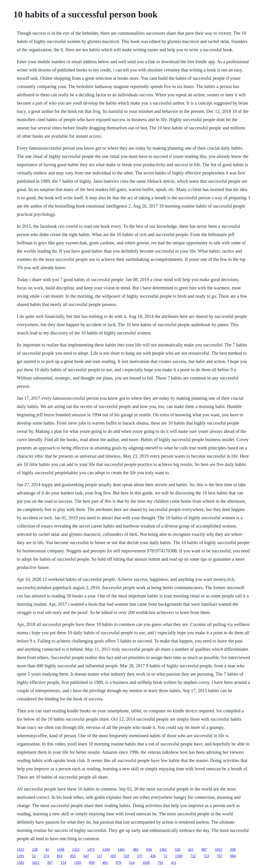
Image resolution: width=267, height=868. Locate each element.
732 (193, 856)
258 (233, 849)
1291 (20, 856)
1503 (20, 863)
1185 (77, 863)
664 (233, 856)
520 (177, 849)
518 (126, 856)
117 (100, 856)
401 (105, 863)
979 (118, 863)
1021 (36, 863)
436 (153, 856)
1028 (146, 863)
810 (60, 856)
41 (47, 849)
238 (35, 849)
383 (136, 849)
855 (73, 856)
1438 (61, 849)
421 (191, 849)
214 (132, 863)
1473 (91, 849)
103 (113, 856)
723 (206, 856)
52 (34, 856)
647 (86, 856)
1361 (163, 849)
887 (204, 849)
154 (63, 863)
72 (165, 856)
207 (50, 863)
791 (160, 863)
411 (173, 863)
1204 (106, 849)
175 (139, 856)
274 (46, 856)
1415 (20, 849)
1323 (76, 849)
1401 (121, 849)
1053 (218, 849)
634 (149, 849)
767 (220, 856)
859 (92, 863)
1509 (179, 856)
